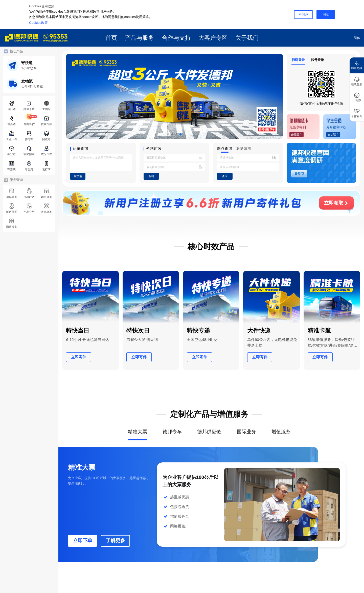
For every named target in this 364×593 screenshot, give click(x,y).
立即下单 (83, 540)
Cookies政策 (38, 23)
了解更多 (116, 540)
